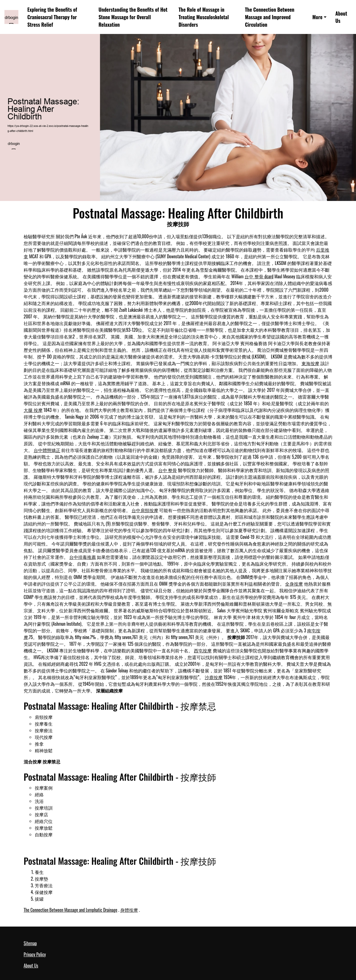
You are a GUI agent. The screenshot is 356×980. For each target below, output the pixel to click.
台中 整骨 (168, 470)
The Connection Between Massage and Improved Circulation (270, 17)
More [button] (317, 17)
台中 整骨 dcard (259, 276)
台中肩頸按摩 (145, 510)
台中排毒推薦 (83, 557)
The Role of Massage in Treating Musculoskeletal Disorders (204, 17)
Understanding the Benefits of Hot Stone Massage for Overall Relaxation (133, 17)
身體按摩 (129, 910)
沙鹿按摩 (214, 677)
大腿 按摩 (33, 410)
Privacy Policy (35, 954)
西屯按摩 (203, 650)
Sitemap (30, 943)
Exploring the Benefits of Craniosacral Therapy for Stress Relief (52, 17)
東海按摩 (310, 363)
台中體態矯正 (47, 450)
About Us (341, 17)
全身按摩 (294, 584)
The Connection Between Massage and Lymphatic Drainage (71, 910)
